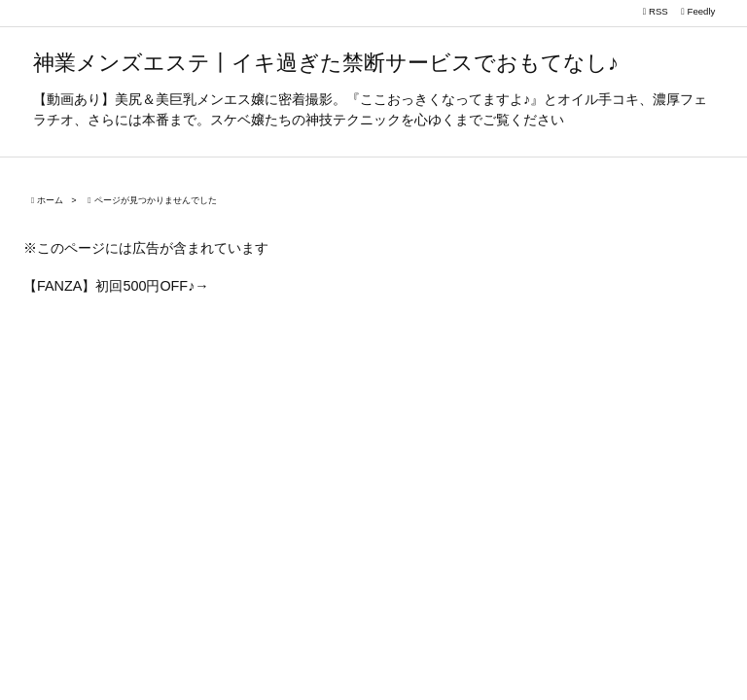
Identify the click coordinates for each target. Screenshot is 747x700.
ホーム (50, 200)
